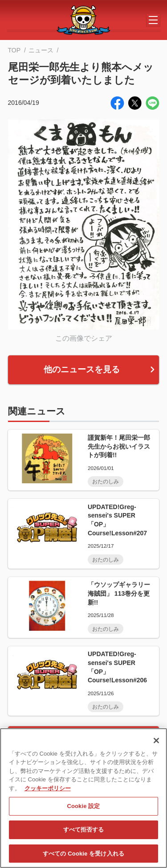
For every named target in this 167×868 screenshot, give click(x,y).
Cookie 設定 (83, 810)
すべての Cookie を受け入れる (83, 857)
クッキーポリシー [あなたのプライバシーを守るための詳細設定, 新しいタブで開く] (48, 792)
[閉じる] (156, 744)
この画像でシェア (84, 338)
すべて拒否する (84, 834)
